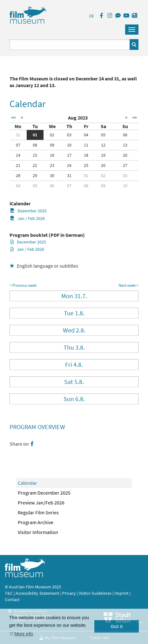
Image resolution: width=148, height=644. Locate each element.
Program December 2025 (44, 493)
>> (135, 118)
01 (35, 135)
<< (13, 118)
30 (52, 175)
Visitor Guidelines (96, 593)
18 (86, 155)
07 (18, 145)
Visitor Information (38, 532)
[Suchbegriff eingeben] (70, 45)
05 (103, 135)
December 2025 (28, 242)
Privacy (69, 593)
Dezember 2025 (28, 211)
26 (103, 165)
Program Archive (36, 522)
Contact (12, 599)
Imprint (121, 593)
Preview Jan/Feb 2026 (41, 503)
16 (52, 155)
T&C (9, 593)
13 (125, 145)
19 (103, 155)
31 (18, 135)
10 (69, 145)
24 (69, 165)
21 (18, 165)
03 (69, 135)
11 (86, 145)
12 (103, 145)
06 (125, 135)
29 (35, 175)
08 (35, 145)
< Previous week (23, 285)
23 (52, 165)
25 (86, 165)
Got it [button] (117, 627)
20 (125, 155)
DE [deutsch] (92, 16)
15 (35, 155)
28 (18, 175)
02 (52, 135)
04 (86, 135)
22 (35, 165)
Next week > (128, 285)
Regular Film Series (38, 512)
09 (52, 145)
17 (69, 155)
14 (18, 155)
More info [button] (24, 634)
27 (125, 165)
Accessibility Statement (38, 593)
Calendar (27, 483)
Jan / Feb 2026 (27, 218)
